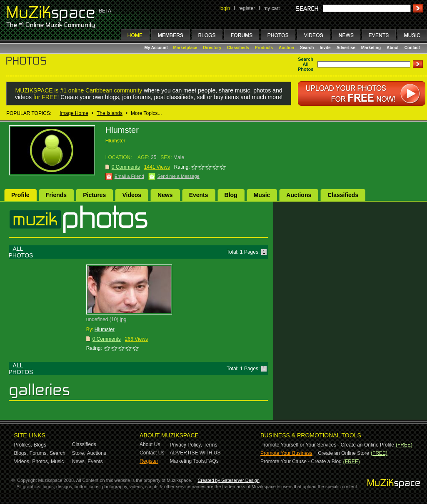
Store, (79, 453)
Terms (211, 445)
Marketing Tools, (188, 461)
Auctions (299, 195)
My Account (157, 48)
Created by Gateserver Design (228, 480)
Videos (132, 195)
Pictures (94, 195)
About (393, 48)
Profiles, (23, 445)
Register (149, 461)
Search (307, 48)
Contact (412, 48)
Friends (56, 195)
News (165, 195)
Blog (231, 195)
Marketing (371, 48)
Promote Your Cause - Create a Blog (301, 462)
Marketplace (185, 48)
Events (199, 195)
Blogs (40, 445)
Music (262, 195)
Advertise (346, 48)
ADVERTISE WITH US (195, 453)
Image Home (74, 113)
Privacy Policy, (186, 445)
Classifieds (238, 48)
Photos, (41, 462)
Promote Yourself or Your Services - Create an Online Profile (327, 445)
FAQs (212, 461)
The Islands (110, 113)
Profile (20, 195)
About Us (150, 444)
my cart (271, 8)
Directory (212, 48)
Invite (325, 48)
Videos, (22, 462)
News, (79, 462)
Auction (286, 48)
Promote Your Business (286, 453)
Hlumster (115, 141)
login (225, 8)
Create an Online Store (343, 453)
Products (264, 48)
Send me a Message (179, 176)
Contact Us (152, 453)
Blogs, (21, 453)
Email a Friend (129, 176)
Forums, (39, 453)
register (247, 8)
